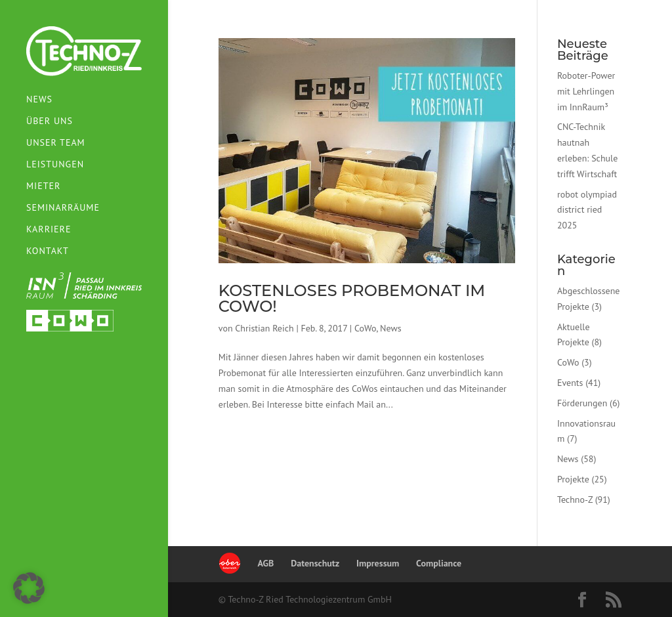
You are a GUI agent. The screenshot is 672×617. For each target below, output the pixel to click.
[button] (29, 588)
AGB (266, 563)
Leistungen (55, 162)
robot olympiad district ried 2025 (587, 210)
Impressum (378, 563)
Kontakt (48, 249)
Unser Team (56, 140)
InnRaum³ (84, 283)
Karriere (49, 227)
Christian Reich (264, 328)
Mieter (43, 184)
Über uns (50, 119)
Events (570, 383)
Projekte (573, 479)
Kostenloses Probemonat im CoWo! (352, 298)
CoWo (365, 328)
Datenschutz (315, 563)
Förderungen (582, 403)
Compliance (439, 563)
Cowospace (70, 318)
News (39, 97)
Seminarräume (63, 205)
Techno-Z (575, 500)
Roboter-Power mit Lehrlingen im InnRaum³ (586, 91)
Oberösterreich (230, 563)
